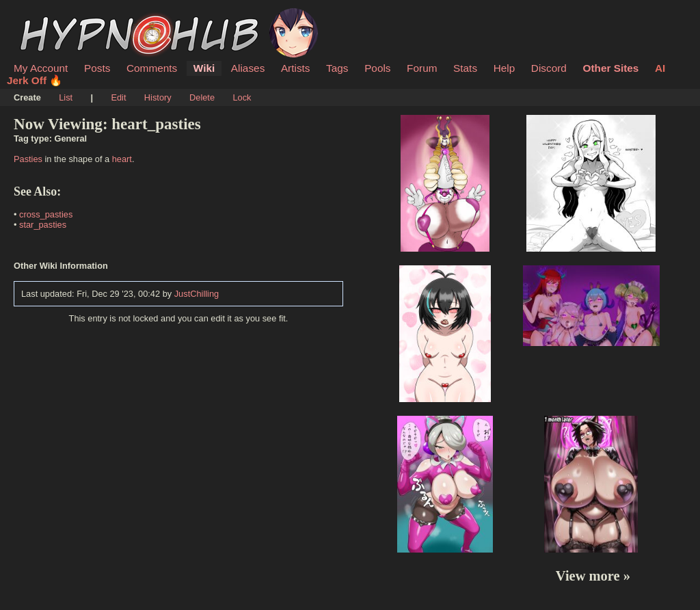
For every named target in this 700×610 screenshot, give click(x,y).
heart (122, 159)
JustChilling (197, 294)
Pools (377, 68)
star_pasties (43, 225)
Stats (465, 68)
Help (504, 68)
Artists (296, 68)
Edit (118, 97)
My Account (41, 68)
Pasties (28, 159)
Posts (97, 68)
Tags (337, 68)
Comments (152, 68)
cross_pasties (46, 214)
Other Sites (610, 68)
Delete (202, 97)
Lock (242, 97)
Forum (422, 68)
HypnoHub (51, 16)
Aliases (248, 68)
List (66, 97)
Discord (549, 68)
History (158, 97)
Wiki (204, 68)
